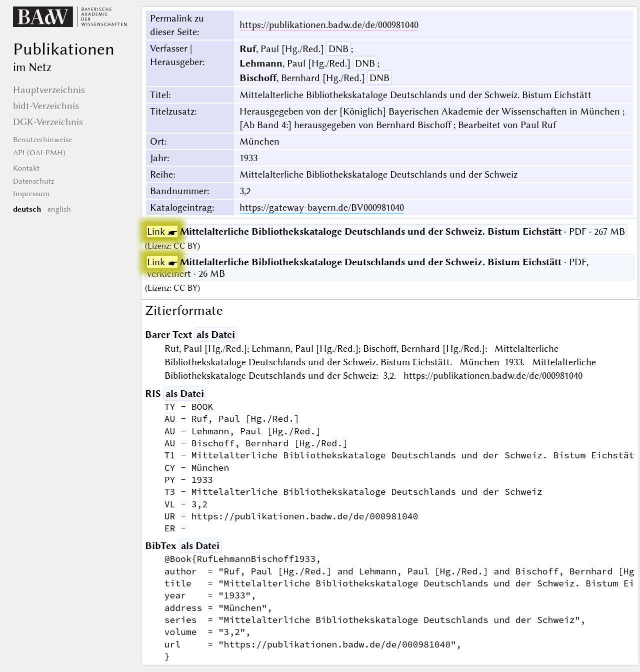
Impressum (31, 194)
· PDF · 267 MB (386, 231)
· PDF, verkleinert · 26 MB (368, 268)
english (59, 209)
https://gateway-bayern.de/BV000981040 (322, 207)
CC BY (185, 246)
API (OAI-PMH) (39, 153)
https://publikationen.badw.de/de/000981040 (329, 25)
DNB (338, 49)
